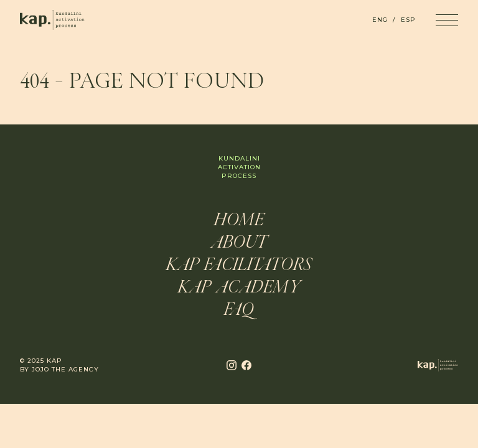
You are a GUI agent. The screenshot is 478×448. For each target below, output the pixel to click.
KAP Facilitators (239, 266)
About (239, 243)
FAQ (239, 310)
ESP (408, 20)
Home (239, 221)
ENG (380, 20)
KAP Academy (239, 288)
